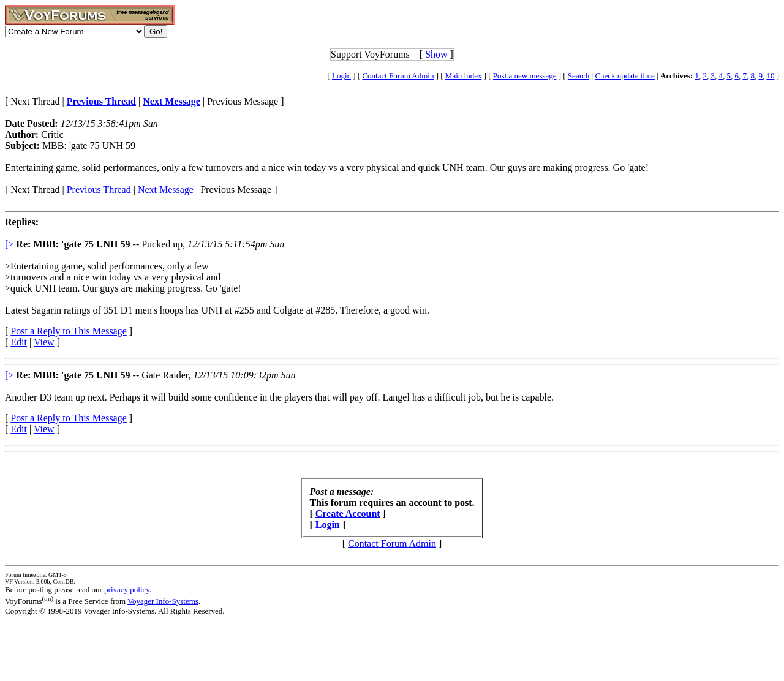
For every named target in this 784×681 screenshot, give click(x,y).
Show (436, 54)
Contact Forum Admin (398, 76)
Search (579, 76)
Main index (464, 76)
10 (770, 76)
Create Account (348, 514)
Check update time (624, 76)
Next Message (166, 190)
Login (341, 76)
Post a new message (525, 76)
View (44, 342)
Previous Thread (99, 190)
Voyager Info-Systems (163, 601)
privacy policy (127, 589)
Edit (19, 342)
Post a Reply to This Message (68, 331)
